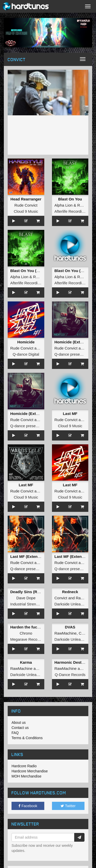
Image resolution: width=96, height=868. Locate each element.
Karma (26, 662)
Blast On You (70, 199)
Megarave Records (26, 639)
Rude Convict (26, 205)
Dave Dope (26, 598)
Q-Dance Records (70, 675)
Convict (61, 598)
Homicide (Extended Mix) (33, 414)
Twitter (68, 806)
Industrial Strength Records (34, 604)
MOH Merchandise (26, 776)
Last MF (70, 414)
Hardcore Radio (24, 766)
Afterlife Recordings (71, 211)
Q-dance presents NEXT (31, 426)
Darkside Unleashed (72, 604)
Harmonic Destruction (75, 662)
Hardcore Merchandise (30, 771)
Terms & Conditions (27, 738)
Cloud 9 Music (26, 211)
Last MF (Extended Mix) (32, 556)
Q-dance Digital (26, 354)
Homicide (26, 342)
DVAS (70, 627)
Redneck (70, 592)
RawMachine (66, 633)
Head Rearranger (26, 199)
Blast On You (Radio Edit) (33, 271)
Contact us (20, 728)
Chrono (26, 633)
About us (19, 723)
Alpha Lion (64, 205)
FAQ (15, 733)
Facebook (28, 806)
